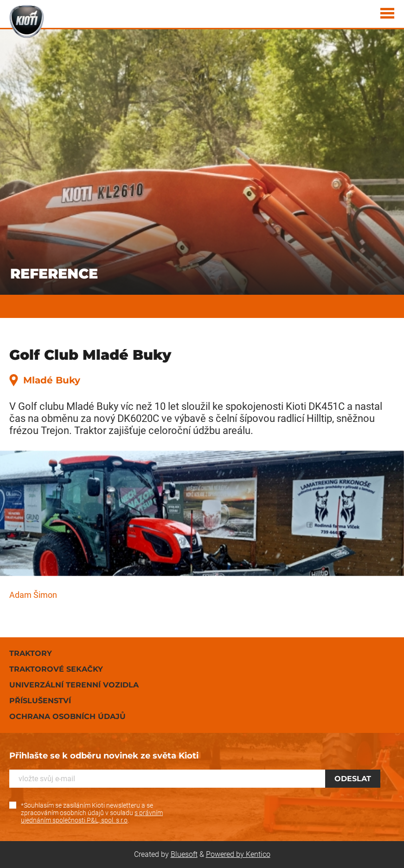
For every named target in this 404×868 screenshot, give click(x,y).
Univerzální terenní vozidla (74, 685)
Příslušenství (40, 701)
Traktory (31, 653)
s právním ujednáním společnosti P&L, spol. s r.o (92, 816)
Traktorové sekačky (56, 669)
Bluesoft (184, 854)
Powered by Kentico (238, 854)
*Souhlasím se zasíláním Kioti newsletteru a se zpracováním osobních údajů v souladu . (92, 813)
